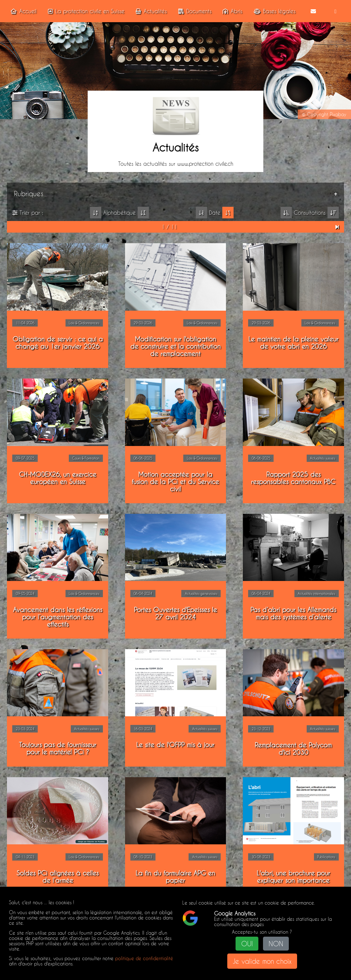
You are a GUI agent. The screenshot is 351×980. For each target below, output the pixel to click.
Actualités (150, 11)
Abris (231, 11)
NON (276, 944)
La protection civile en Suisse (85, 11)
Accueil (22, 11)
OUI (247, 944)
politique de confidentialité (144, 958)
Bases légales (273, 11)
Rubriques (28, 193)
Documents (194, 11)
